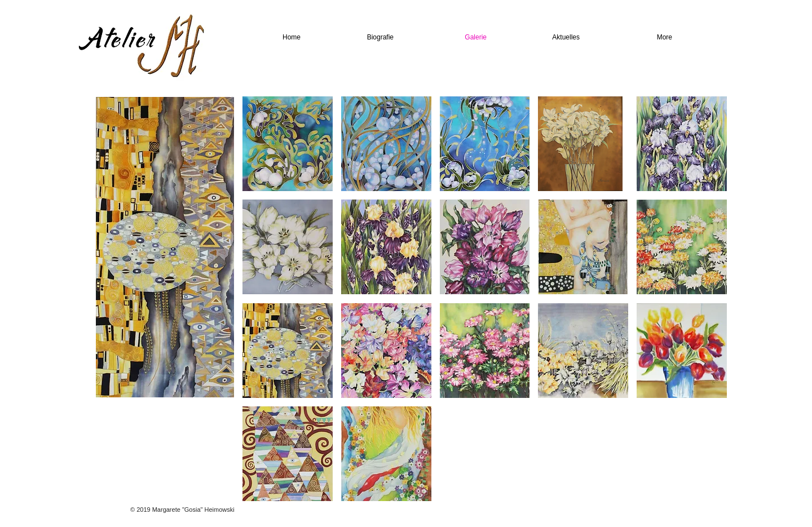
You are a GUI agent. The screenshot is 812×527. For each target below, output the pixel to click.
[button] (288, 144)
